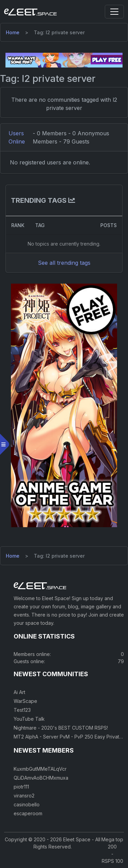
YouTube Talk (29, 719)
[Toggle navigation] (114, 12)
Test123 (22, 710)
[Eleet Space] (30, 12)
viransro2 (24, 796)
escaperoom (28, 813)
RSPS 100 (112, 861)
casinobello (27, 804)
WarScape (25, 701)
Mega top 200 (112, 843)
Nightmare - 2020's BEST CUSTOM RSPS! (61, 728)
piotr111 (21, 787)
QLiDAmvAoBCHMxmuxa (41, 778)
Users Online (17, 137)
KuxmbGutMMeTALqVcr (40, 769)
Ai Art (19, 692)
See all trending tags (64, 263)
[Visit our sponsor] (64, 60)
